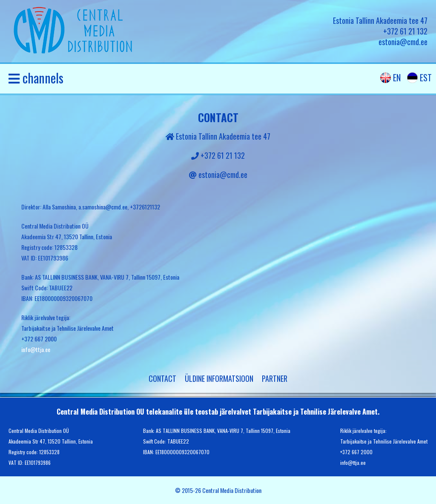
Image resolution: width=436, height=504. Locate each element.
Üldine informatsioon (219, 378)
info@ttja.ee (36, 349)
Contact (162, 378)
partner (275, 378)
